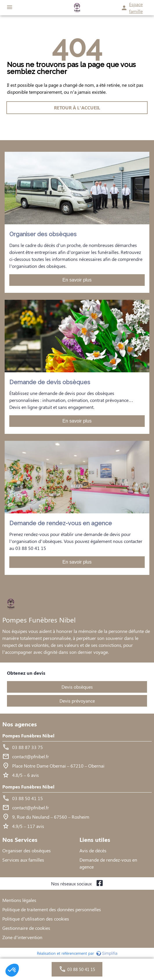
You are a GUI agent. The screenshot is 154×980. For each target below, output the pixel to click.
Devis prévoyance (77, 701)
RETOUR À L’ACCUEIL (77, 108)
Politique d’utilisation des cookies (36, 919)
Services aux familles (23, 860)
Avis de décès (93, 850)
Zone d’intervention (22, 937)
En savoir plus (77, 280)
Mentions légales (19, 900)
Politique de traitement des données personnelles (52, 909)
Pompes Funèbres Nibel (28, 736)
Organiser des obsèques (27, 850)
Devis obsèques (77, 687)
